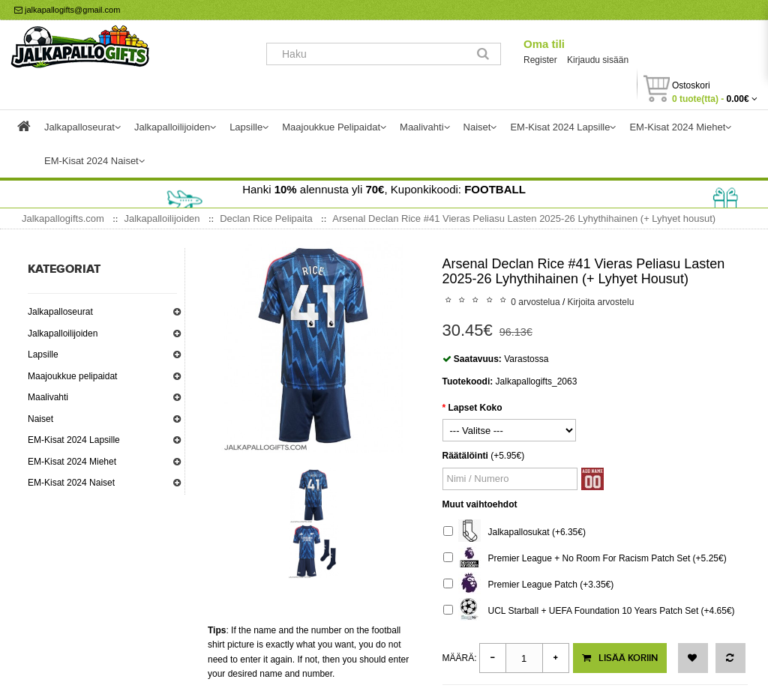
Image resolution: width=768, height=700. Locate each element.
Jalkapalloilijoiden (63, 334)
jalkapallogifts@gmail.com (67, 10)
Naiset (40, 419)
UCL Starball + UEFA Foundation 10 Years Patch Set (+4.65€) (589, 611)
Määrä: (460, 658)
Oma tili (544, 44)
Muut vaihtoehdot (480, 504)
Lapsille (43, 354)
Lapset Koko (475, 408)
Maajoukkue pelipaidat (72, 376)
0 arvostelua (535, 302)
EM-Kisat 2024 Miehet (72, 462)
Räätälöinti (465, 456)
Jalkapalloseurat (60, 312)
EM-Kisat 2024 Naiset (71, 483)
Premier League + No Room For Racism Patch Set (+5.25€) (585, 559)
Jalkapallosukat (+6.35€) (514, 532)
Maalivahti (48, 397)
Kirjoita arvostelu (601, 302)
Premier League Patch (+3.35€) (529, 585)
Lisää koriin (620, 658)
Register (540, 60)
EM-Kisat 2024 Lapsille (74, 440)
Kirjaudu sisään (598, 60)
